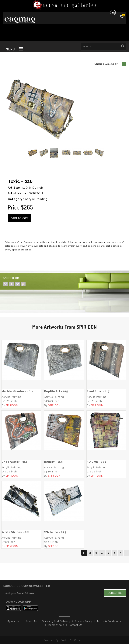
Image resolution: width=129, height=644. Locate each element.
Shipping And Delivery (56, 621)
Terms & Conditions (109, 621)
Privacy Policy (84, 621)
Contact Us (75, 625)
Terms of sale (56, 625)
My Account (14, 621)
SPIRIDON (36, 193)
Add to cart (20, 218)
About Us (32, 621)
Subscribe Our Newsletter (26, 586)
